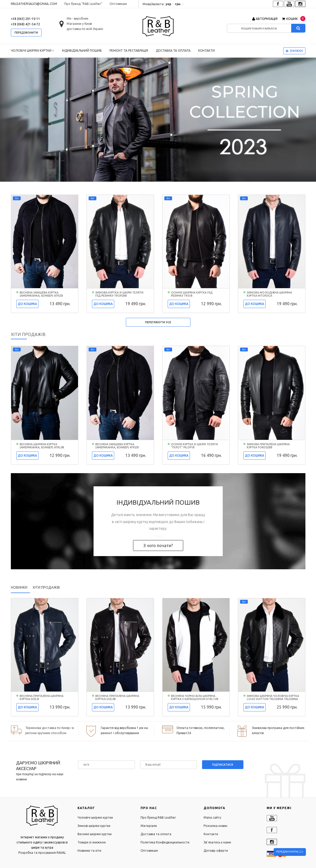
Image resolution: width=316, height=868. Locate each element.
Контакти (206, 51)
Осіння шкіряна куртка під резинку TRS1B (192, 294)
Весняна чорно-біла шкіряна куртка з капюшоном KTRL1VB (195, 697)
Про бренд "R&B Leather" (83, 4)
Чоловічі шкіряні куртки (33, 51)
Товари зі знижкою (92, 842)
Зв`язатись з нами (217, 842)
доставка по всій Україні (85, 29)
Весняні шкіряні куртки (95, 834)
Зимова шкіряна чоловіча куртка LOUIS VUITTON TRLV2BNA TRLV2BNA (273, 697)
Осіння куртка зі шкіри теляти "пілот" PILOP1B (194, 446)
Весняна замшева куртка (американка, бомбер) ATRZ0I (41, 294)
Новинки (19, 587)
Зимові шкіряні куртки (94, 826)
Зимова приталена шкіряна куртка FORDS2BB (268, 446)
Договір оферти (216, 851)
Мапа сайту (212, 817)
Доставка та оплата (173, 51)
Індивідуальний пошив (82, 51)
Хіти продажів (46, 587)
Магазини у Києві (79, 24)
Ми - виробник (78, 18)
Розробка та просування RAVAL (42, 853)
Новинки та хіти (89, 851)
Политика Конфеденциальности (165, 842)
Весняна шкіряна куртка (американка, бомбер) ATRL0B (42, 446)
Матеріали (149, 826)
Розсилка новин (215, 826)
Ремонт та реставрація (129, 51)
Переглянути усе (158, 322)
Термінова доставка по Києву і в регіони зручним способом (49, 730)
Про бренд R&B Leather (158, 817)
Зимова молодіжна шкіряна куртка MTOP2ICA (269, 294)
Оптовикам (118, 4)
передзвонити (26, 33)
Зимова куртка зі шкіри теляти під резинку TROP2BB (119, 294)
